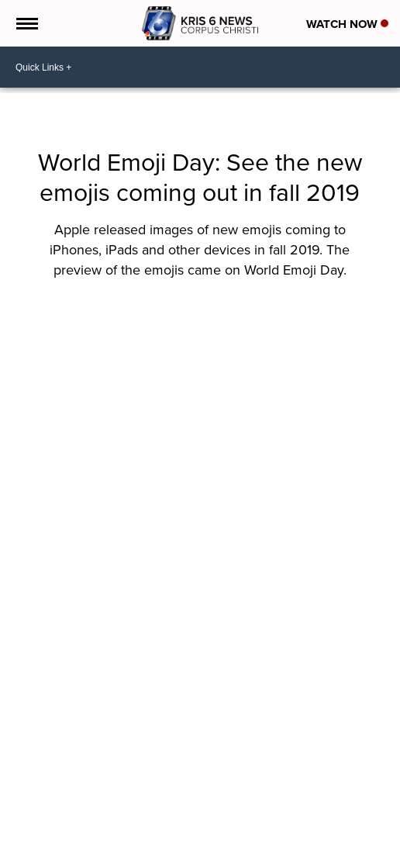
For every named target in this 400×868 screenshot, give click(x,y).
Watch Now (347, 24)
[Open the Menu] (26, 23)
